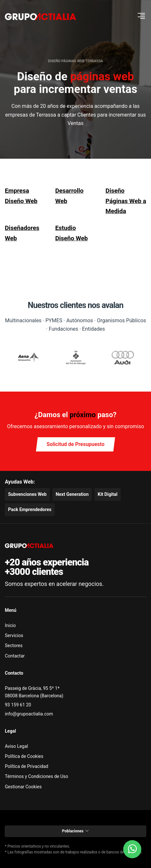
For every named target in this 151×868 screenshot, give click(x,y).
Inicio (10, 625)
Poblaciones (75, 831)
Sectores (14, 645)
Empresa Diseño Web (21, 196)
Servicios (14, 635)
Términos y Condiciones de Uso (37, 776)
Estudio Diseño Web (72, 233)
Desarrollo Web (70, 196)
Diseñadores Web (22, 233)
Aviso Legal (16, 746)
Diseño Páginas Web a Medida (126, 201)
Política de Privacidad (27, 766)
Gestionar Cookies (23, 787)
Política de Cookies (24, 756)
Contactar (15, 656)
